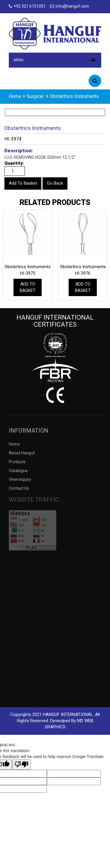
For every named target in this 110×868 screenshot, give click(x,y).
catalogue (18, 474)
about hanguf (22, 457)
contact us (19, 492)
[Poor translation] (21, 765)
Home (14, 448)
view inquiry (20, 483)
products (17, 465)
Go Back (55, 183)
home (15, 96)
